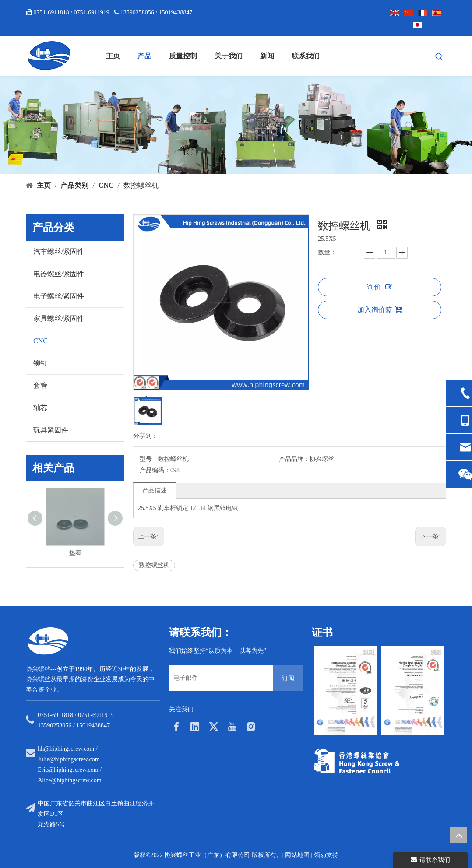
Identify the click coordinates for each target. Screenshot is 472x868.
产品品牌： (294, 459)
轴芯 (40, 408)
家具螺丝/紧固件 (59, 318)
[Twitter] (214, 727)
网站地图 (297, 855)
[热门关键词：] (439, 57)
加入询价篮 (380, 309)
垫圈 (75, 553)
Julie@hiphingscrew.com (69, 759)
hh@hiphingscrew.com (66, 749)
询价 (380, 287)
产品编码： (155, 470)
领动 (320, 855)
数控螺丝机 (154, 565)
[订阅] (288, 678)
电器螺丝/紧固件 (59, 274)
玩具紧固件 (51, 430)
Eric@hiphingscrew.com (68, 770)
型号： (149, 459)
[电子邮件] (219, 678)
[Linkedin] (195, 727)
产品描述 (155, 490)
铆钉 (40, 363)
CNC (41, 341)
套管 (40, 385)
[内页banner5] (236, 125)
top (458, 835)
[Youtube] (232, 727)
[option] (345, 690)
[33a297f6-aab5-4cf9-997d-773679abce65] (357, 761)
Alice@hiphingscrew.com (69, 780)
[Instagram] (251, 727)
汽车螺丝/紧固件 (59, 251)
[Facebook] (176, 727)
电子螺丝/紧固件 (59, 296)
